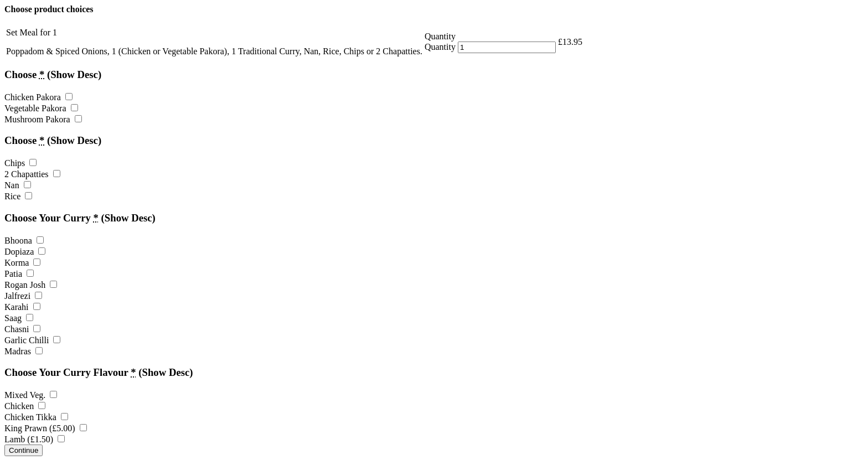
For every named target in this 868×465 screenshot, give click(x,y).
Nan (18, 185)
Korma (22, 263)
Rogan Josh (31, 285)
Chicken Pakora (38, 97)
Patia (19, 274)
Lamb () (35, 439)
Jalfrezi (23, 296)
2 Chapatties (32, 174)
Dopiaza (25, 252)
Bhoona (24, 241)
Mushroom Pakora (43, 119)
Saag (19, 318)
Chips (20, 163)
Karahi (22, 307)
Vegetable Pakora (41, 108)
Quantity (440, 47)
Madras (24, 351)
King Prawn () (46, 428)
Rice (18, 196)
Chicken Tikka (36, 417)
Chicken (25, 406)
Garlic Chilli (32, 340)
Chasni (22, 329)
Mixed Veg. (31, 395)
